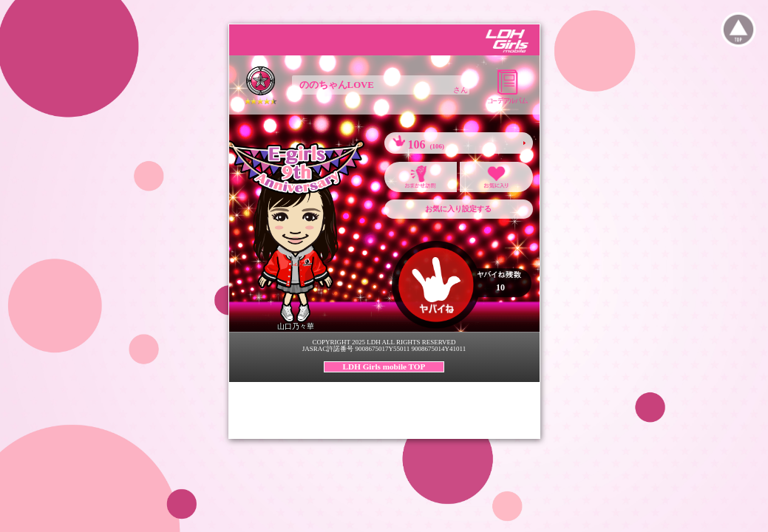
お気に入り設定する (458, 209)
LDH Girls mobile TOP (384, 366)
